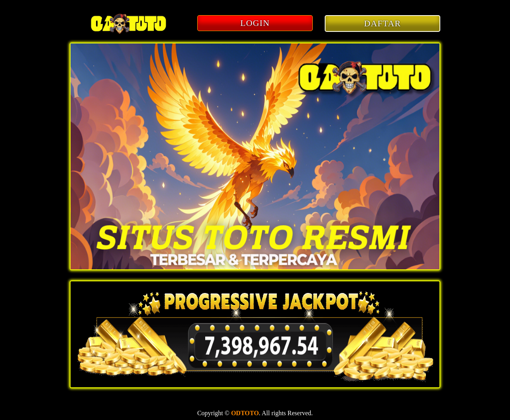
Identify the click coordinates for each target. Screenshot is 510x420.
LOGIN (255, 23)
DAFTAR (383, 23)
